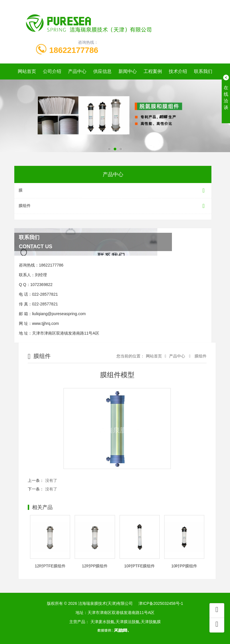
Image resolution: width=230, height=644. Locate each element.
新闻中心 (128, 71)
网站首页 (27, 71)
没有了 (51, 480)
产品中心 (77, 71)
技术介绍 (178, 71)
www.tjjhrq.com (45, 323)
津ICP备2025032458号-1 (161, 603)
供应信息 (102, 71)
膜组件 (113, 206)
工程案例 (153, 71)
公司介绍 (52, 71)
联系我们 (203, 71)
